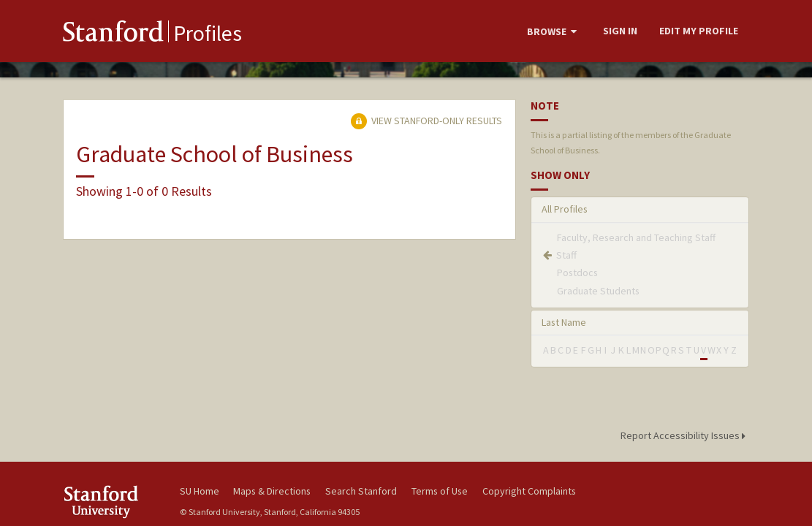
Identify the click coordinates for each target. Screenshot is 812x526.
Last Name (564, 322)
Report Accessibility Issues (685, 435)
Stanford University (114, 502)
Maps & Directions (272, 491)
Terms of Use (440, 491)
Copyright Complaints (529, 491)
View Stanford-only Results (426, 121)
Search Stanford (361, 491)
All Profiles (565, 209)
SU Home (200, 491)
